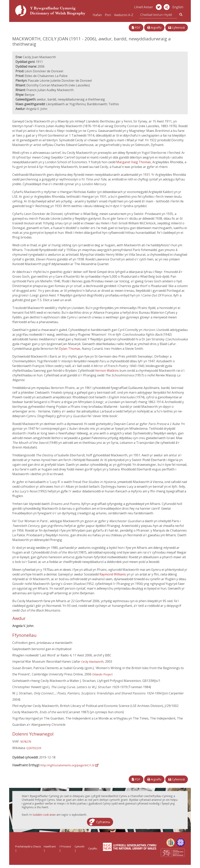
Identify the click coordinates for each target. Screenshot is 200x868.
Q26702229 (34, 748)
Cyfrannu (103, 822)
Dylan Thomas (70, 349)
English (178, 7)
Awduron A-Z (124, 15)
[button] (167, 7)
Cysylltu (93, 848)
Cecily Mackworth (92, 662)
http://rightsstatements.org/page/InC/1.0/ (69, 765)
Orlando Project (102, 674)
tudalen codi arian (44, 815)
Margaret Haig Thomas (133, 162)
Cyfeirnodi (177, 28)
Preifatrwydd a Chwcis (28, 846)
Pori (108, 15)
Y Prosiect (65, 846)
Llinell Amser (144, 7)
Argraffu (154, 28)
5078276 (26, 742)
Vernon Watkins (107, 371)
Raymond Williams (113, 574)
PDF (136, 28)
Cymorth (79, 846)
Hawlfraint (50, 846)
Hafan (97, 15)
